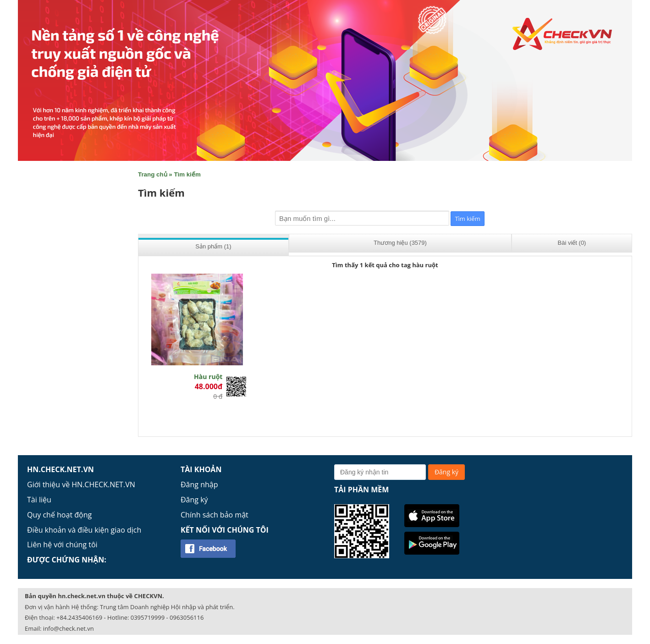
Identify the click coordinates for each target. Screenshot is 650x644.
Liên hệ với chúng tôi (62, 545)
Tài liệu (39, 500)
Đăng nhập (199, 484)
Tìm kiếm (187, 174)
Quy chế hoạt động (59, 515)
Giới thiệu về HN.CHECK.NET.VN (81, 484)
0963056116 (187, 617)
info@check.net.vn (69, 628)
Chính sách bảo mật (215, 515)
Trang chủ (153, 174)
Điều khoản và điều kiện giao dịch (84, 530)
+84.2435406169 (79, 617)
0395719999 (148, 617)
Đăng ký (194, 500)
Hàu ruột (208, 377)
